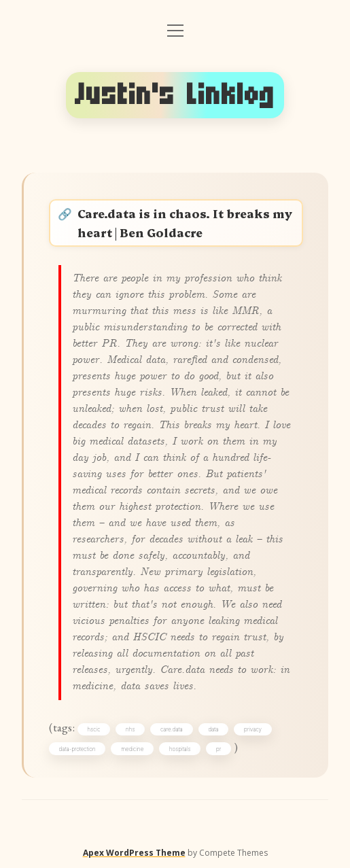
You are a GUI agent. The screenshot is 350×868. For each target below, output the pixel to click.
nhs (130, 729)
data (213, 729)
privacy (253, 729)
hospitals (180, 749)
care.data (172, 729)
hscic (94, 729)
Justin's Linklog (175, 95)
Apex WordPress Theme (134, 853)
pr (218, 749)
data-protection (77, 749)
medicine (132, 749)
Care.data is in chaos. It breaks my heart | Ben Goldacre (185, 223)
